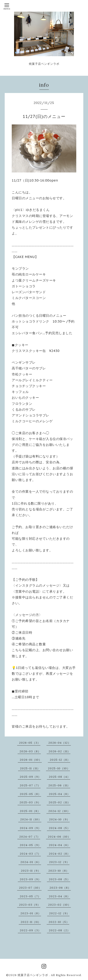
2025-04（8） (59, 794)
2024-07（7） (30, 837)
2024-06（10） (59, 837)
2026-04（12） (60, 743)
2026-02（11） (59, 751)
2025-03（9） (30, 802)
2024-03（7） (30, 854)
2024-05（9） (30, 845)
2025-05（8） (30, 794)
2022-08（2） (59, 930)
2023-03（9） (30, 905)
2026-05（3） (30, 743)
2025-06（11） (59, 785)
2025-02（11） (59, 802)
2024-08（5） (59, 828)
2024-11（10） (31, 819)
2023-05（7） (30, 896)
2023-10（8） (59, 871)
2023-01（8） (31, 913)
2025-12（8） (60, 760)
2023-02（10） (59, 905)
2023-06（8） (60, 888)
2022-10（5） (59, 922)
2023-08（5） (59, 879)
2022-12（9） (59, 913)
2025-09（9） (30, 777)
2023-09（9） (30, 879)
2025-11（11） (30, 768)
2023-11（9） (31, 871)
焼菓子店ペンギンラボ (33, 975)
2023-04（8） (59, 896)
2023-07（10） (30, 888)
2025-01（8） (30, 811)
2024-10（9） (59, 819)
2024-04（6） (59, 845)
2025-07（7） (30, 785)
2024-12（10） (59, 811)
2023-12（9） (59, 862)
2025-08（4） (59, 777)
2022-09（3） (30, 930)
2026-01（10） (31, 760)
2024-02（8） (59, 854)
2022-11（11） (31, 922)
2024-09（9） (30, 828)
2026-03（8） (30, 751)
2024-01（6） (31, 862)
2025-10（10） (59, 768)
